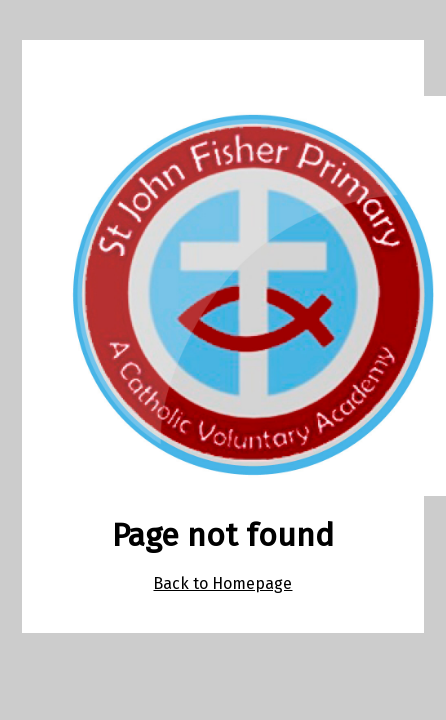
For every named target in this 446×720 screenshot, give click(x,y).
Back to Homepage (222, 583)
